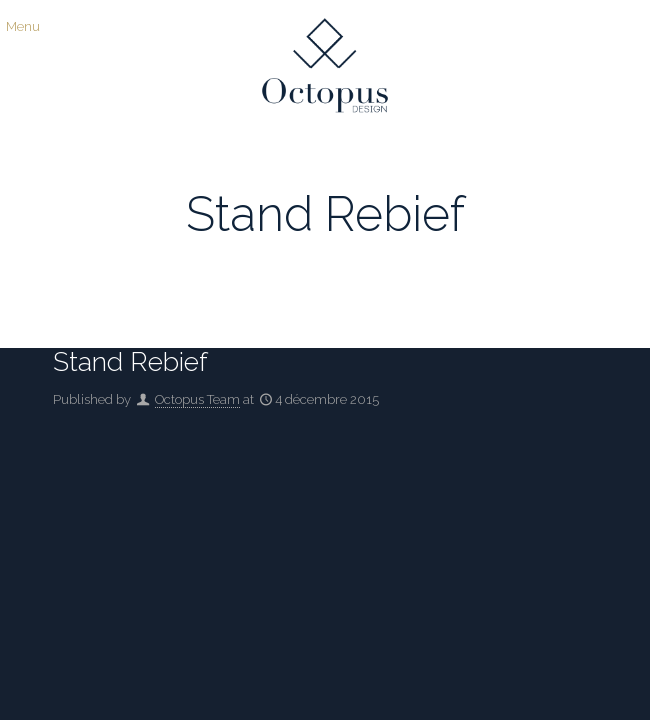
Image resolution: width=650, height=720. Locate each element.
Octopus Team (197, 399)
